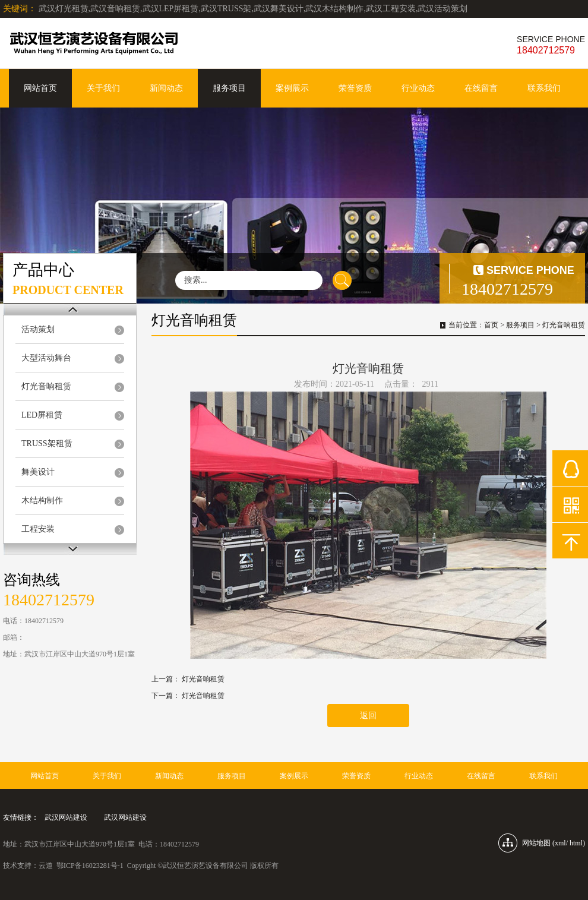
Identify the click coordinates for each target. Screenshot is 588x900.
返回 (368, 716)
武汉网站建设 (66, 817)
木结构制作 (42, 500)
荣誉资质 (355, 88)
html (576, 843)
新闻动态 (166, 88)
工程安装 (38, 529)
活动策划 (38, 329)
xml (560, 843)
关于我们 (103, 88)
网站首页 (40, 88)
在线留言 (481, 88)
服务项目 (229, 88)
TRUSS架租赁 (47, 443)
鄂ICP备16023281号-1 (90, 866)
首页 (491, 325)
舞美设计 (38, 472)
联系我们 (544, 88)
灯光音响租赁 (46, 386)
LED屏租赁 (42, 415)
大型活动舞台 (46, 358)
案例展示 (292, 88)
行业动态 (418, 88)
